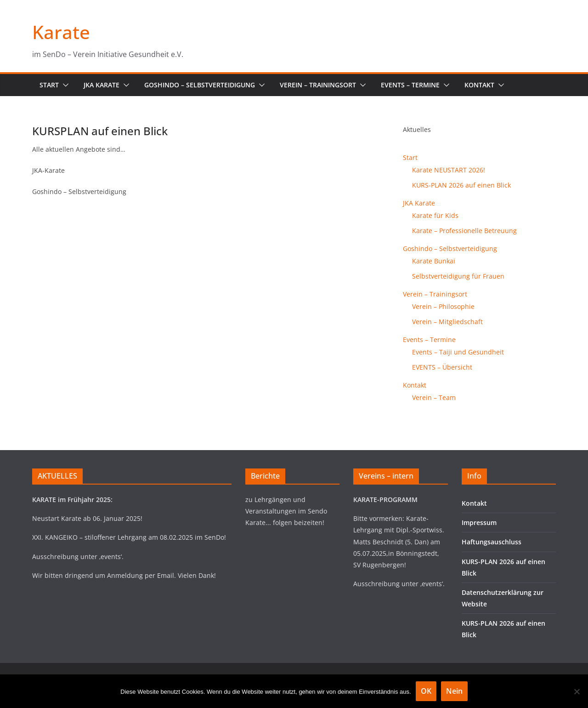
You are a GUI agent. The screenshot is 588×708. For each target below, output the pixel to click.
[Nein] (577, 691)
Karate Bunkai (434, 261)
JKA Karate (102, 85)
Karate (61, 32)
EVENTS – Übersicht (442, 367)
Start (49, 85)
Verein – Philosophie (443, 306)
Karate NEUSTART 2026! (449, 170)
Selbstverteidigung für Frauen (458, 276)
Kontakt (479, 85)
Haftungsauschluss (492, 542)
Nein (454, 691)
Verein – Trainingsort (318, 85)
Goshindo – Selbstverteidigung (200, 85)
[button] (64, 85)
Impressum (479, 522)
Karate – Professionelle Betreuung (464, 231)
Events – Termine (410, 85)
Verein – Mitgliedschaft (447, 322)
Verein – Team (434, 397)
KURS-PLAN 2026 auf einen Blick (461, 185)
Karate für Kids (435, 215)
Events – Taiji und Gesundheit (458, 352)
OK (426, 691)
